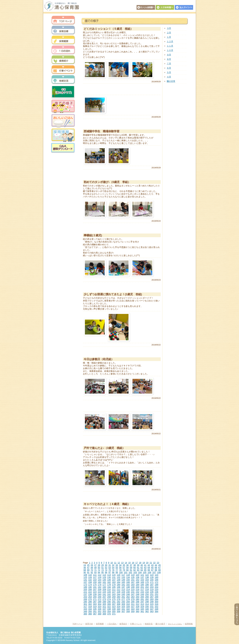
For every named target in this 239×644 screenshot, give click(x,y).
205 (85, 589)
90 (85, 572)
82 (135, 570)
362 (147, 611)
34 (120, 565)
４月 (169, 77)
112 (99, 575)
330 (147, 607)
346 (147, 609)
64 (149, 568)
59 (131, 568)
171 (152, 582)
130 (109, 577)
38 (135, 565)
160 (99, 582)
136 (137, 577)
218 (147, 589)
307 (114, 604)
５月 (169, 72)
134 (128, 577)
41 (145, 565)
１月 (169, 37)
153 (142, 580)
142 (90, 580)
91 (88, 572)
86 (149, 570)
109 (85, 575)
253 (85, 597)
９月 (169, 55)
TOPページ (77, 624)
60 (135, 568)
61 (138, 568)
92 (92, 572)
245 (123, 594)
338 (109, 609)
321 (104, 607)
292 (119, 602)
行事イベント (63, 70)
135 (133, 577)
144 (99, 580)
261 (123, 597)
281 (142, 599)
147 (114, 580)
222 (90, 592)
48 (92, 568)
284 (156, 599)
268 (156, 597)
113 (104, 575)
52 (106, 568)
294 (128, 602)
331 (152, 607)
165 (123, 582)
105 (145, 572)
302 (90, 604)
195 (114, 587)
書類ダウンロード (63, 148)
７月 (169, 64)
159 (95, 582)
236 (156, 592)
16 (133, 563)
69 (88, 570)
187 (152, 585)
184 (137, 585)
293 (123, 602)
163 (114, 582)
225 (104, 592)
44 (156, 565)
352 (99, 611)
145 (104, 580)
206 (90, 589)
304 (99, 604)
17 (137, 563)
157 (85, 582)
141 (85, 580)
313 (142, 604)
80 (127, 570)
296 (137, 602)
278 (128, 599)
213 (123, 589)
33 (117, 565)
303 (95, 604)
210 (109, 589)
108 (159, 572)
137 (142, 577)
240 (99, 594)
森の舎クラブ (63, 92)
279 (133, 599)
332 (156, 607)
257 (104, 597)
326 (128, 607)
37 (131, 565)
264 (137, 597)
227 (114, 592)
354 (109, 611)
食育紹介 (123, 624)
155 (152, 580)
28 (99, 565)
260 (119, 597)
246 (128, 594)
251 (152, 594)
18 (140, 563)
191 (95, 587)
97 (110, 572)
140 (156, 577)
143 (95, 580)
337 (104, 609)
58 (127, 568)
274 (109, 599)
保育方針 (63, 30)
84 (142, 570)
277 (123, 599)
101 (126, 572)
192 (99, 587)
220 (156, 589)
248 (137, 594)
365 (85, 614)
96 (106, 572)
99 (117, 572)
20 (147, 563)
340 (119, 609)
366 (90, 614)
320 (99, 607)
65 (152, 568)
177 (104, 585)
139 (152, 577)
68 (85, 570)
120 (137, 575)
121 (142, 575)
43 (152, 565)
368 (99, 614)
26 (92, 565)
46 (85, 568)
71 (95, 570)
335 (95, 609)
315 (152, 604)
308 (119, 604)
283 (152, 599)
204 (156, 587)
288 (99, 602)
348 (156, 609)
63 (145, 568)
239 (95, 594)
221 (85, 592)
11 (115, 563)
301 (85, 604)
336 (99, 609)
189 (85, 587)
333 (85, 609)
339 (114, 609)
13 (122, 563)
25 (88, 565)
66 (156, 568)
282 (147, 599)
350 (90, 611)
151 (133, 580)
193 (104, 587)
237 (85, 594)
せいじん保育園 (146, 7)
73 (103, 570)
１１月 (170, 46)
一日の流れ (63, 50)
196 (119, 587)
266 (147, 597)
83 (138, 570)
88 (156, 570)
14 (126, 563)
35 (124, 565)
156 (156, 580)
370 (109, 614)
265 (142, 597)
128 (99, 577)
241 (104, 594)
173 (85, 585)
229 (123, 592)
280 (137, 599)
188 (156, 585)
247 (133, 594)
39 (138, 565)
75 (110, 570)
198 (128, 587)
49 (95, 568)
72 (99, 570)
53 (110, 568)
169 (142, 582)
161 (104, 582)
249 (142, 594)
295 (133, 602)
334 (90, 609)
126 (90, 577)
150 (128, 580)
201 (142, 587)
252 (156, 594)
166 (128, 582)
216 (137, 589)
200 (137, 587)
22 (154, 563)
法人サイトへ (184, 7)
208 (99, 589)
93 (95, 572)
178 (109, 585)
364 (156, 611)
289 (104, 602)
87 (152, 570)
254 (90, 597)
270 (90, 599)
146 (109, 580)
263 (133, 597)
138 (147, 577)
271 (95, 599)
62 (142, 568)
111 (95, 575)
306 (109, 604)
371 (114, 614)
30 (106, 565)
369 (104, 614)
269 (85, 599)
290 (109, 602)
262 (128, 597)
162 (109, 582)
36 (127, 565)
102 (130, 572)
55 (117, 568)
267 (152, 597)
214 (128, 589)
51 (103, 568)
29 (103, 565)
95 (103, 572)
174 (90, 585)
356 (119, 611)
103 (135, 572)
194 (109, 587)
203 (152, 587)
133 (123, 577)
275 (114, 599)
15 (129, 563)
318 (90, 607)
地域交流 (63, 80)
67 (159, 568)
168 (137, 582)
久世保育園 (165, 7)
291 (114, 602)
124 (156, 575)
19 (144, 563)
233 (142, 592)
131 (114, 577)
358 (128, 611)
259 (114, 597)
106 (149, 572)
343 (133, 609)
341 (123, 609)
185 (142, 585)
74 (106, 570)
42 (149, 565)
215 (133, 589)
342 (128, 609)
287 (95, 602)
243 (114, 594)
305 (104, 604)
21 (151, 563)
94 (99, 572)
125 (85, 577)
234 (147, 592)
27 (95, 565)
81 (131, 570)
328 (137, 607)
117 (123, 575)
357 (123, 611)
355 (114, 611)
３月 (169, 28)
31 (110, 565)
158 (90, 582)
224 (99, 592)
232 (137, 592)
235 (152, 592)
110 (90, 575)
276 (119, 599)
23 (158, 563)
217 (142, 589)
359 (133, 611)
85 (145, 570)
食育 (63, 60)
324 (119, 607)
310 (128, 604)
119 (133, 575)
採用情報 (63, 135)
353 (104, 611)
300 (156, 602)
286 (90, 602)
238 (90, 594)
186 (147, 585)
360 (137, 611)
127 (95, 577)
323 (114, 607)
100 (121, 572)
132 (119, 577)
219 (152, 589)
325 (123, 607)
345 (142, 609)
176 (99, 585)
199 (133, 587)
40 (142, 565)
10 (112, 563)
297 (142, 602)
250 (147, 594)
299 (152, 602)
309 (123, 604)
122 (147, 575)
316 (156, 604)
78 (120, 570)
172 (156, 582)
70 (92, 570)
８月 (169, 59)
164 (119, 582)
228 (119, 592)
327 (133, 607)
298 (147, 602)
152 (137, 580)
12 (119, 563)
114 (109, 575)
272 (99, 599)
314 (147, 604)
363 (152, 611)
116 (119, 575)
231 (133, 592)
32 (113, 565)
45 (159, 565)
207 (95, 589)
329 (142, 607)
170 (147, 582)
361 (142, 611)
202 (147, 587)
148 (119, 580)
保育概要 (63, 40)
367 (95, 614)
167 (133, 582)
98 (113, 572)
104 (140, 572)
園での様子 (63, 106)
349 (85, 611)
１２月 (170, 41)
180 (119, 585)
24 (85, 565)
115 (114, 575)
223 (95, 592)
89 (159, 570)
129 (104, 577)
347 (152, 609)
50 (99, 568)
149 (123, 580)
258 (109, 597)
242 (109, 594)
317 (85, 607)
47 (88, 568)
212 (119, 589)
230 (128, 592)
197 (123, 587)
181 (123, 585)
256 (99, 597)
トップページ (63, 20)
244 (119, 594)
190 (90, 587)
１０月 (170, 50)
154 (147, 580)
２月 (169, 33)
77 (117, 570)
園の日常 (171, 81)
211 (114, 589)
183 (133, 585)
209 (104, 589)
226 (109, 592)
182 (128, 585)
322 (109, 607)
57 (124, 568)
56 (120, 568)
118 (128, 575)
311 (133, 604)
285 (85, 602)
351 (95, 611)
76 (113, 570)
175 (95, 585)
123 (152, 575)
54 (113, 568)
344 (137, 609)
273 (104, 599)
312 (137, 604)
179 (114, 585)
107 (154, 572)
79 (124, 570)
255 (95, 597)
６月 (169, 68)
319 (95, 607)
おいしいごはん (63, 121)
